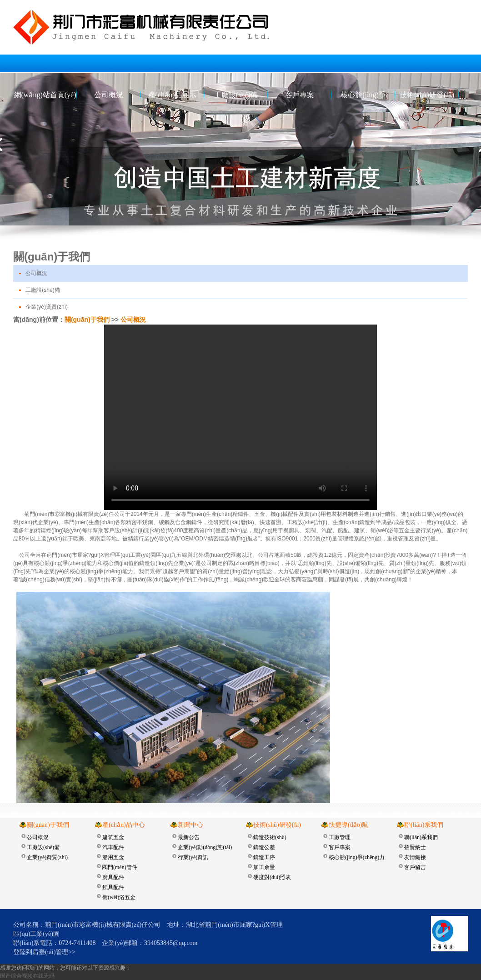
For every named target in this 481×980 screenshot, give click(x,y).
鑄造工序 (264, 857)
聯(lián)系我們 (424, 825)
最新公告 (189, 837)
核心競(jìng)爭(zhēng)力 (363, 97)
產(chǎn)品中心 (124, 825)
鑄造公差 (264, 847)
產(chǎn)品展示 (173, 95)
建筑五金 (113, 837)
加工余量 (264, 867)
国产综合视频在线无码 (27, 976)
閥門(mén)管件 (120, 867)
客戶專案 (300, 95)
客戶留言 (415, 867)
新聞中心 (190, 825)
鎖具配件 (113, 887)
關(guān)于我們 (87, 320)
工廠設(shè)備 (236, 95)
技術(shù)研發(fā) (427, 95)
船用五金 (113, 857)
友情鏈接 (415, 857)
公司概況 (109, 95)
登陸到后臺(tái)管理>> (44, 952)
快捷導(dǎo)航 (348, 825)
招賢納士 (415, 847)
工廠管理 (340, 837)
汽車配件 (113, 847)
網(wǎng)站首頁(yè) (45, 95)
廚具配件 (113, 877)
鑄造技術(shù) (270, 837)
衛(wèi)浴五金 (119, 897)
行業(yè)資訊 (193, 857)
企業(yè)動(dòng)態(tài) (205, 847)
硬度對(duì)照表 (272, 877)
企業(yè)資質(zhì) (47, 307)
